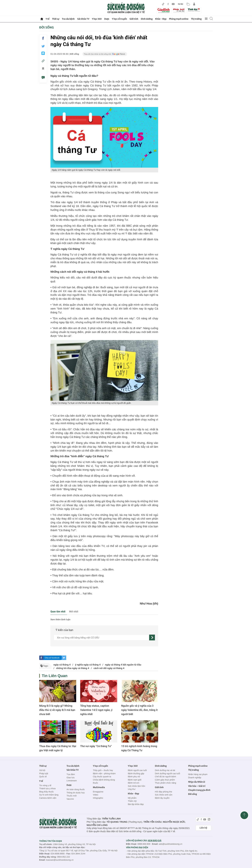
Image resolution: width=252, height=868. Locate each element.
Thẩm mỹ (132, 801)
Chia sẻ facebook (52, 658)
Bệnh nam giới (135, 780)
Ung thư (132, 789)
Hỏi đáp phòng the (164, 792)
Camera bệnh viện (48, 798)
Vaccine (70, 799)
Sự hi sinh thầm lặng (49, 795)
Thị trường (196, 19)
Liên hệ (203, 828)
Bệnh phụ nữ (134, 777)
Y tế (47, 19)
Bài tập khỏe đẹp (136, 804)
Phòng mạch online (179, 19)
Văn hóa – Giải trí (197, 786)
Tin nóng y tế (45, 785)
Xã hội (42, 770)
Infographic (98, 798)
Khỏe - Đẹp (161, 19)
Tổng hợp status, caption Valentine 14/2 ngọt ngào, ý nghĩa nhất (96, 710)
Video (96, 795)
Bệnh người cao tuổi (137, 770)
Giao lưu (71, 778)
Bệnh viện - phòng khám (104, 773)
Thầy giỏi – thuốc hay (103, 770)
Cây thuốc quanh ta (102, 777)
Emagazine (98, 792)
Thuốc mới (72, 796)
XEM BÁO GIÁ (155, 841)
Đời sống (47, 27)
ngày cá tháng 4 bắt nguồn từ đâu (123, 665)
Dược (107, 19)
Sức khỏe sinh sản (164, 795)
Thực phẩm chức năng (166, 783)
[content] (101, 637)
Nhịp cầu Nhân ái (197, 782)
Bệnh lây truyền (162, 798)
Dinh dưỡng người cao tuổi (167, 773)
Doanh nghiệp (195, 778)
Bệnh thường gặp (136, 773)
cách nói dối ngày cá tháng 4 (109, 668)
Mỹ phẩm (132, 798)
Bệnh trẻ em (133, 783)
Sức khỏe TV (83, 19)
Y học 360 (97, 19)
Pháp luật (44, 773)
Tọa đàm (71, 774)
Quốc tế (43, 777)
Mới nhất (74, 612)
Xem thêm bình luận (60, 620)
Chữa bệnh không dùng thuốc (104, 781)
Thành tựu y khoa (47, 788)
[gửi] (152, 637)
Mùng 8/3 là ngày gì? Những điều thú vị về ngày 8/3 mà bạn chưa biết (57, 710)
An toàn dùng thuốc (76, 789)
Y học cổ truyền (119, 19)
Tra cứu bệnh (68, 19)
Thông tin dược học (76, 793)
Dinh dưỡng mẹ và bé (165, 770)
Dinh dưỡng (147, 19)
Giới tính (134, 19)
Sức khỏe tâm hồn (136, 786)
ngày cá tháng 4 (62, 665)
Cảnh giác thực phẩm (165, 780)
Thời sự (56, 19)
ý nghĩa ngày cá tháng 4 (88, 665)
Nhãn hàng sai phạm (198, 774)
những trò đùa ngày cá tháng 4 (73, 668)
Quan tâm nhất (58, 612)
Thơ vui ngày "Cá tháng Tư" (96, 746)
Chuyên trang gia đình (199, 790)
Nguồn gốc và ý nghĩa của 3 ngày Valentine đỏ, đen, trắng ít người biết (139, 710)
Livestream (72, 781)
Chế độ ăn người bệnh (165, 777)
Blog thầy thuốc (46, 792)
